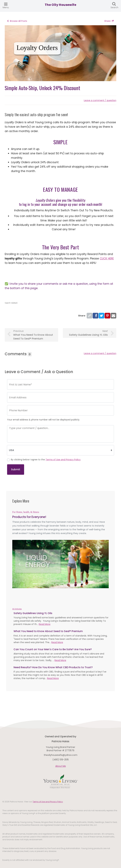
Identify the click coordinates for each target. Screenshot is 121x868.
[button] (20, 564)
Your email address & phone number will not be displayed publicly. (43, 420)
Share (109, 21)
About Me (61, 766)
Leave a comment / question (100, 100)
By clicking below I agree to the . (46, 460)
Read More (45, 624)
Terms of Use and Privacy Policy (63, 460)
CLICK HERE (107, 259)
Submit (16, 469)
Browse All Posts (17, 21)
